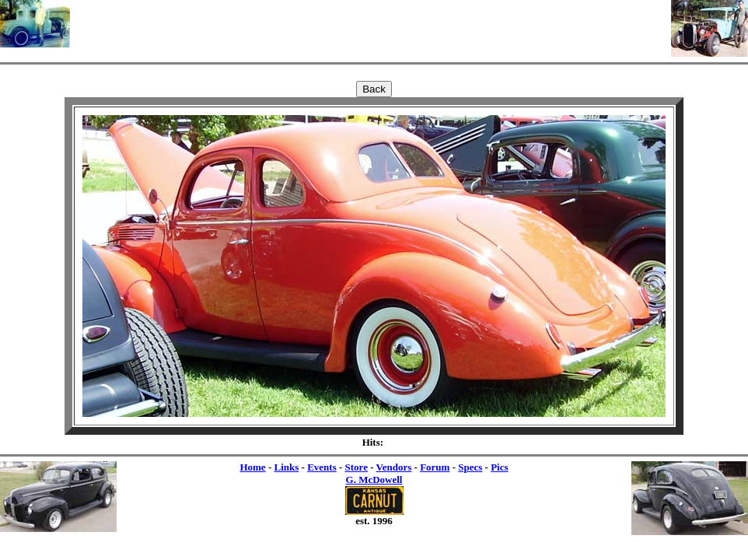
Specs (470, 467)
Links (286, 467)
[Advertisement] (371, 23)
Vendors (394, 467)
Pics (499, 467)
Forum (435, 467)
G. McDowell (374, 479)
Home (252, 467)
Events (322, 467)
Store (357, 467)
